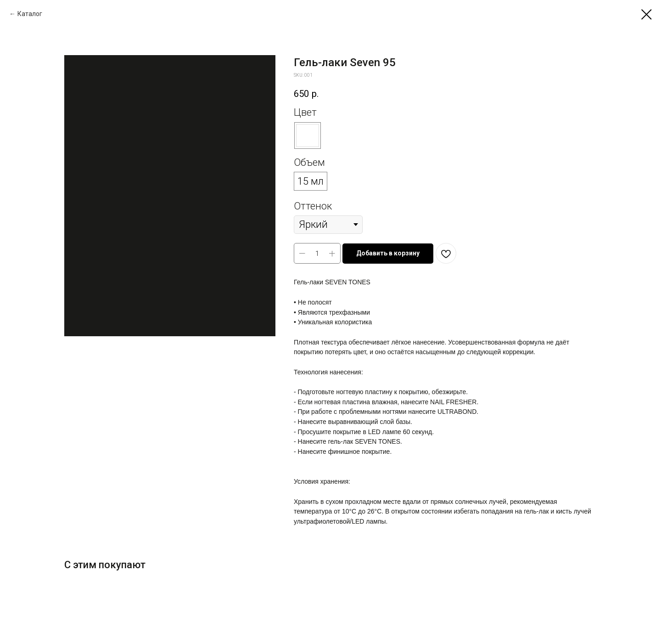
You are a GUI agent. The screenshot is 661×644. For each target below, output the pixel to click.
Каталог (30, 14)
